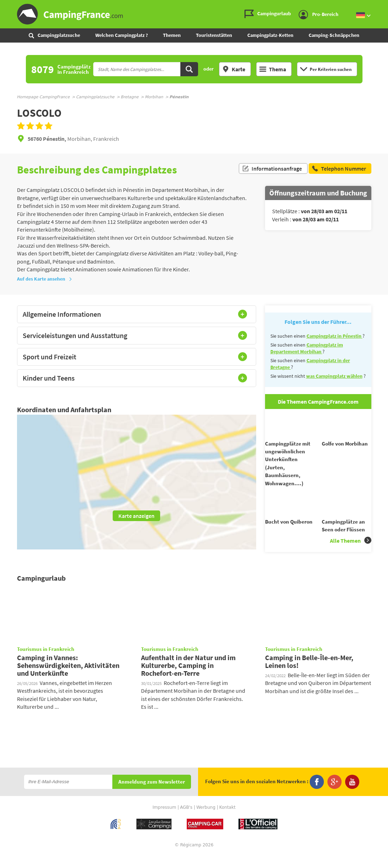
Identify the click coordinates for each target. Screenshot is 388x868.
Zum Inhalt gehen (383, 6)
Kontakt (227, 820)
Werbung (206, 820)
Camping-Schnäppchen (334, 35)
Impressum (164, 820)
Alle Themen (351, 553)
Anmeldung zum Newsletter (152, 795)
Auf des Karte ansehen (45, 279)
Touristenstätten (214, 35)
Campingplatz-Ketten (270, 35)
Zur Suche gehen (387, 6)
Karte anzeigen (136, 516)
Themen (172, 35)
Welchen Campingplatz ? (122, 35)
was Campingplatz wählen (334, 376)
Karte (234, 69)
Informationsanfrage (272, 170)
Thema (273, 69)
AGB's (186, 820)
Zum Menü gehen (379, 6)
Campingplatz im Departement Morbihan (307, 348)
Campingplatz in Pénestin (334, 336)
